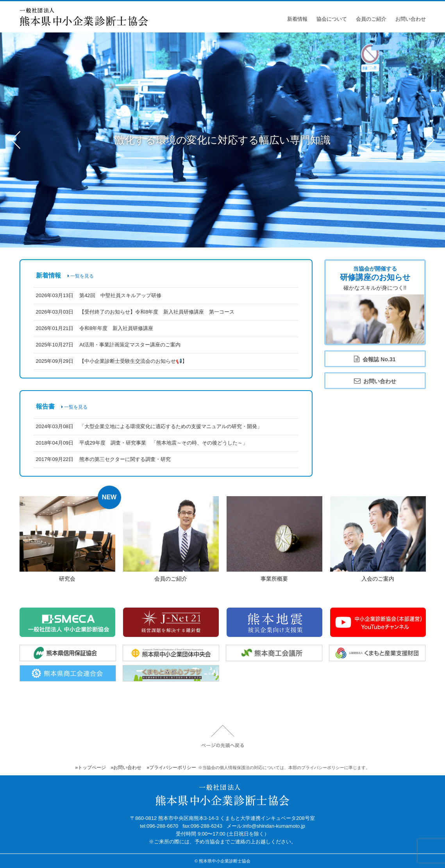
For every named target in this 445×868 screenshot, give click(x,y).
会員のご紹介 (371, 19)
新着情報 (297, 19)
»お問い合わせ (126, 768)
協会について (332, 19)
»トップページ (90, 768)
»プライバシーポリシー (171, 768)
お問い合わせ (411, 19)
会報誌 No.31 (375, 359)
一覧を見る (81, 276)
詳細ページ (67, 540)
